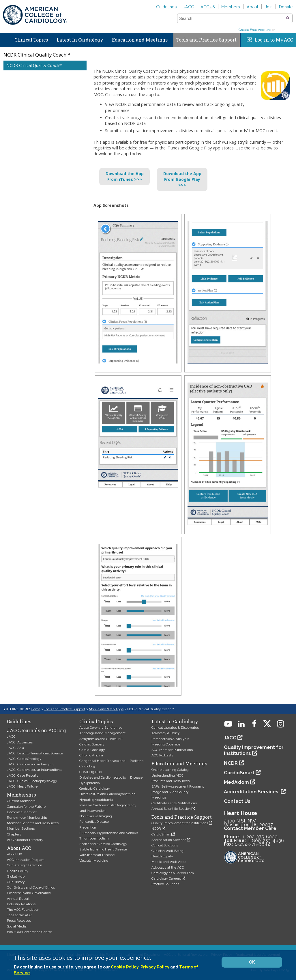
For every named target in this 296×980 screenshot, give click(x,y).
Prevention (88, 827)
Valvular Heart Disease (97, 855)
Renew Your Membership (27, 818)
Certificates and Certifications (174, 803)
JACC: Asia (15, 748)
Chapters (14, 834)
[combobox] (231, 18)
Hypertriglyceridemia (96, 800)
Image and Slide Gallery (170, 792)
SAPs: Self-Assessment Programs (178, 786)
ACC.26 (208, 7)
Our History (16, 882)
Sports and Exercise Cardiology (103, 844)
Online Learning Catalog (170, 770)
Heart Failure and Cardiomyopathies (107, 794)
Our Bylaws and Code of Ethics (31, 887)
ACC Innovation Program (26, 860)
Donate (286, 7)
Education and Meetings (140, 40)
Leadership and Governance (29, 893)
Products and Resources (171, 781)
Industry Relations (21, 904)
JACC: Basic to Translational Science (35, 753)
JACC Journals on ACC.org (36, 730)
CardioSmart (161, 834)
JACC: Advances (20, 742)
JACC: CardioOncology (24, 759)
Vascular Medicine (94, 861)
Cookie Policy (125, 967)
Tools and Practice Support (206, 40)
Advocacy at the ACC (168, 867)
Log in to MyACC (274, 40)
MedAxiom (236, 782)
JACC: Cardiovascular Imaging (30, 764)
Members (231, 7)
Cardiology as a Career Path (173, 873)
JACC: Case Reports (23, 775)
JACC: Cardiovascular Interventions (34, 770)
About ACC (19, 848)
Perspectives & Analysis (170, 739)
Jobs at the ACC (19, 915)
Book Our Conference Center (29, 932)
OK (252, 962)
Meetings (159, 797)
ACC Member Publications (172, 750)
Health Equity (18, 871)
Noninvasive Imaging (96, 816)
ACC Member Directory (25, 840)
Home (5, 39)
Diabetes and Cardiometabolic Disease (111, 777)
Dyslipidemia (90, 783)
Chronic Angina (91, 755)
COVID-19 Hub (91, 772)
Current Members (21, 801)
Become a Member (22, 812)
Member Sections (21, 829)
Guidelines (166, 7)
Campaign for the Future (26, 807)
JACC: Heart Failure (22, 786)
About (252, 7)
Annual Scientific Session (171, 809)
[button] (288, 18)
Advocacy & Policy (166, 733)
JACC (189, 7)
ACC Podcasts (162, 755)
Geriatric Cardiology (95, 788)
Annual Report (18, 899)
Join (269, 7)
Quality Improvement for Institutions (180, 823)
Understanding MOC (167, 775)
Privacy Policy (155, 967)
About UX (15, 854)
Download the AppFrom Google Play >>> (182, 179)
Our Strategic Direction (25, 865)
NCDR (156, 829)
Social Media (17, 926)
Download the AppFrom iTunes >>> (125, 176)
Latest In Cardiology (80, 40)
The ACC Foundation (23, 910)
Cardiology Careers (166, 878)
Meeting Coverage (166, 744)
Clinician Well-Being (167, 851)
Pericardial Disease (94, 822)
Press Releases (19, 921)
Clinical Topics (31, 40)
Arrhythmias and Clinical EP (101, 739)
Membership (21, 795)
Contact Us (237, 801)
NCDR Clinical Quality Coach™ (34, 65)
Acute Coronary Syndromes (101, 728)
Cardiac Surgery (92, 744)
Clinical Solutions (165, 845)
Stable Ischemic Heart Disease (103, 849)
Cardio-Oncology (92, 750)
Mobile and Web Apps (106, 709)
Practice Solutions (165, 884)
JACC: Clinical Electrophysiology (32, 781)
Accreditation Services (169, 840)
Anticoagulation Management (102, 733)
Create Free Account (255, 30)
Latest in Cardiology (175, 722)
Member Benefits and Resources (33, 823)
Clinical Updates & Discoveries (175, 728)
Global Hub (16, 876)
